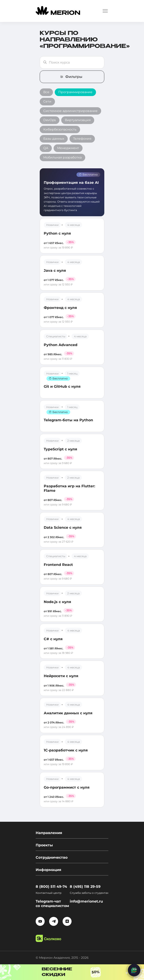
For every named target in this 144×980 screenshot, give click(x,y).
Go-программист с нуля (67, 787)
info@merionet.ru (86, 901)
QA (46, 148)
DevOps (50, 120)
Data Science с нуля (63, 527)
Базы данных (54, 139)
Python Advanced (61, 345)
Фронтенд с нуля (60, 308)
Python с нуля (57, 233)
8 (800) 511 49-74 (51, 887)
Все (46, 92)
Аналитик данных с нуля (68, 713)
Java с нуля (55, 271)
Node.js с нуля (57, 602)
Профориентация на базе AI (71, 183)
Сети (47, 101)
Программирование (75, 92)
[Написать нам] (134, 970)
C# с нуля (53, 639)
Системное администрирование (70, 111)
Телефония (82, 139)
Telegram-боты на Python (68, 420)
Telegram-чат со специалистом (52, 903)
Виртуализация (78, 120)
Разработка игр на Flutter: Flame (69, 488)
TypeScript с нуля (60, 449)
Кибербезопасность (60, 129)
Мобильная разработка (62, 157)
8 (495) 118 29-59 (85, 887)
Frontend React (58, 565)
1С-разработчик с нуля (66, 750)
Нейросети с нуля (61, 676)
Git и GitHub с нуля (62, 386)
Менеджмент (68, 148)
